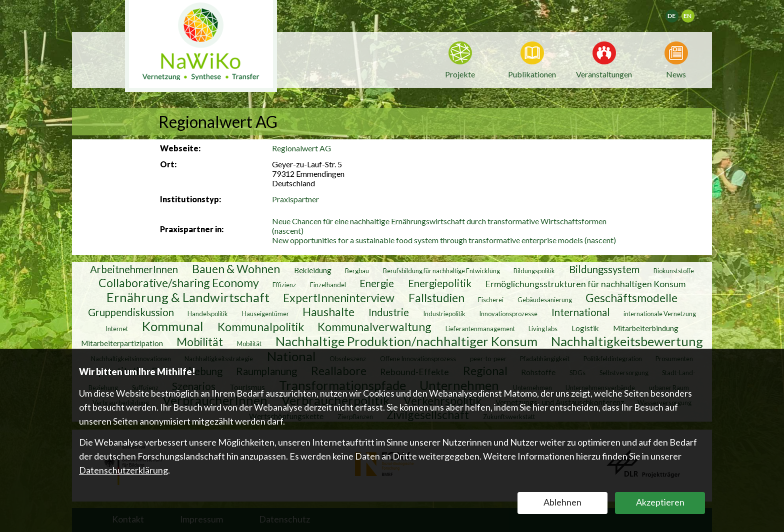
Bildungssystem (604, 269)
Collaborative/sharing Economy (179, 283)
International (581, 312)
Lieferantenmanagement (480, 329)
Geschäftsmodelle (631, 298)
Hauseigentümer (265, 314)
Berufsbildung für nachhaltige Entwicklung (441, 271)
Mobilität (200, 342)
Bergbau (357, 271)
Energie (377, 283)
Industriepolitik (444, 314)
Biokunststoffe (674, 271)
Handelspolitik (208, 314)
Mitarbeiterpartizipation (122, 343)
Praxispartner (295, 199)
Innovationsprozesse (508, 314)
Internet (117, 329)
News (676, 73)
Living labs (543, 329)
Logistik (585, 328)
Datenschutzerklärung (123, 470)
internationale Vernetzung (660, 314)
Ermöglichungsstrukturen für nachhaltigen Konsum (585, 284)
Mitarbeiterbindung (646, 328)
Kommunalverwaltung (374, 327)
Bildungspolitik (534, 271)
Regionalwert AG (301, 148)
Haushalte (328, 312)
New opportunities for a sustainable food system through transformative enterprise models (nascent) (444, 240)
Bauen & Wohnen (236, 269)
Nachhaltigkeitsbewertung (627, 341)
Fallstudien (436, 298)
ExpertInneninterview (339, 298)
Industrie (389, 312)
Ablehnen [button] (562, 502)
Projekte (460, 74)
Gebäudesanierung (545, 300)
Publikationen (532, 74)
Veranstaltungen (604, 73)
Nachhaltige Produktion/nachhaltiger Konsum (406, 341)
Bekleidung (313, 270)
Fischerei (491, 300)
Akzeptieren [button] (660, 502)
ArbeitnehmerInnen (134, 269)
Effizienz (284, 285)
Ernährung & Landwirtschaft (188, 297)
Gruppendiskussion (131, 312)
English (692, 13)
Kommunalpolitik (261, 327)
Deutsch (678, 13)
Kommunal (173, 326)
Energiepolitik (440, 283)
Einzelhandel (328, 285)
